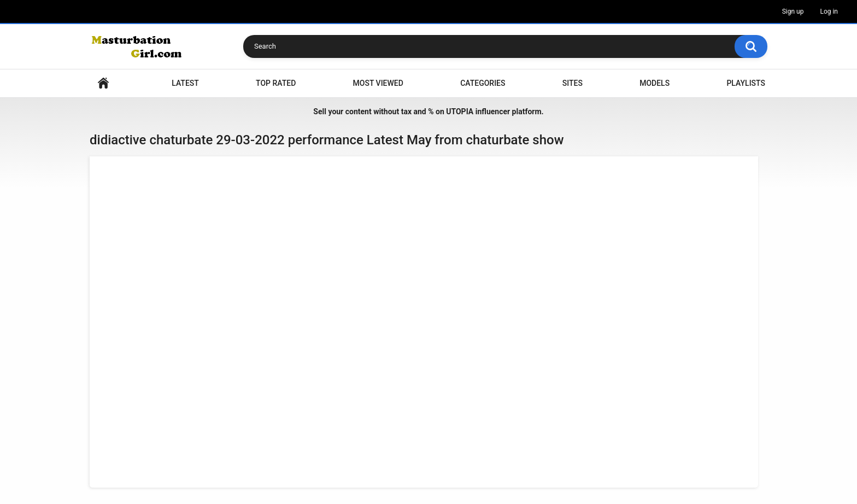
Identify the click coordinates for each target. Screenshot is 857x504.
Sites (573, 83)
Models (655, 83)
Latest (185, 83)
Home (103, 83)
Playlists (746, 83)
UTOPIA (460, 112)
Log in (829, 11)
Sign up (793, 11)
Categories (483, 83)
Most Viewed (378, 83)
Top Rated (276, 83)
